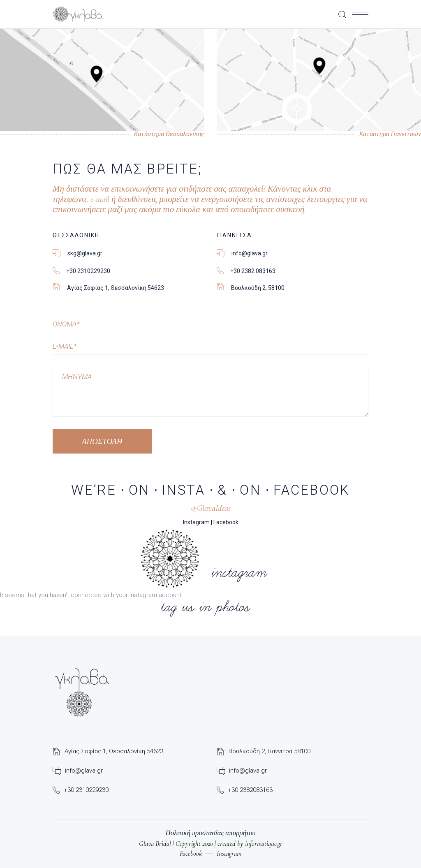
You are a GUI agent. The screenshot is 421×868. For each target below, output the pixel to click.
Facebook (226, 522)
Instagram (196, 522)
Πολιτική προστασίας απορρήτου (211, 833)
